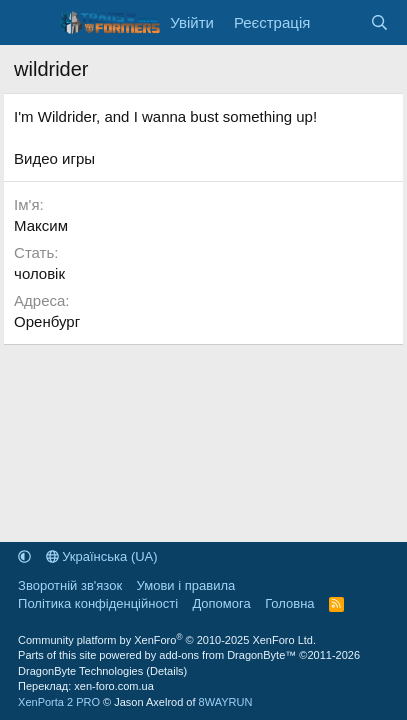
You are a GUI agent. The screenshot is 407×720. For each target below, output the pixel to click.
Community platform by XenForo (167, 640)
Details (167, 671)
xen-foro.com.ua (113, 686)
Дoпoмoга (222, 603)
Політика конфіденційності (98, 603)
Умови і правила (186, 585)
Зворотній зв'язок (70, 585)
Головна (289, 603)
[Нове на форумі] (339, 22)
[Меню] (31, 23)
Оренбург (47, 321)
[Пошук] (379, 22)
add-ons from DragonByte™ (227, 655)
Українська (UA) (102, 556)
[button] (24, 556)
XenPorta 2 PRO (59, 702)
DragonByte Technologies (80, 671)
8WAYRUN (226, 702)
